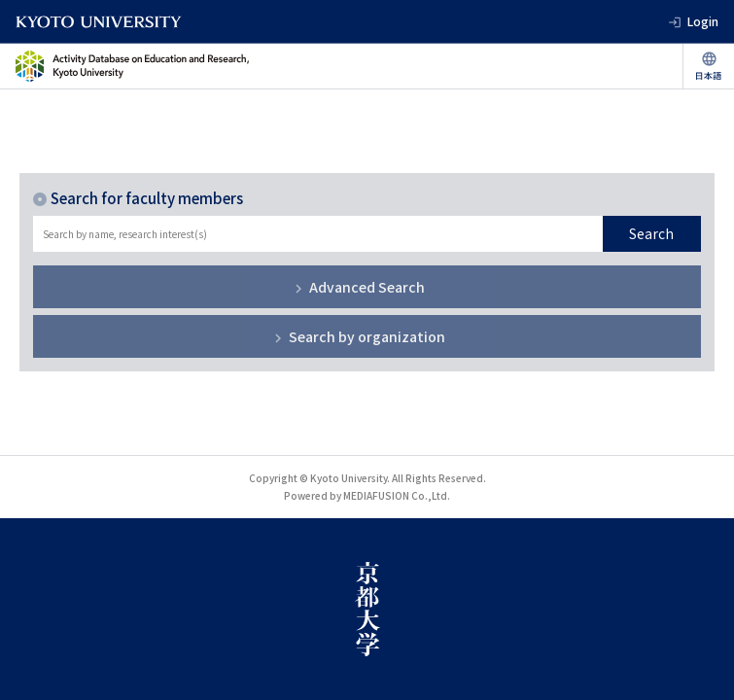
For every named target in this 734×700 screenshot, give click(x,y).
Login (703, 21)
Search (651, 233)
